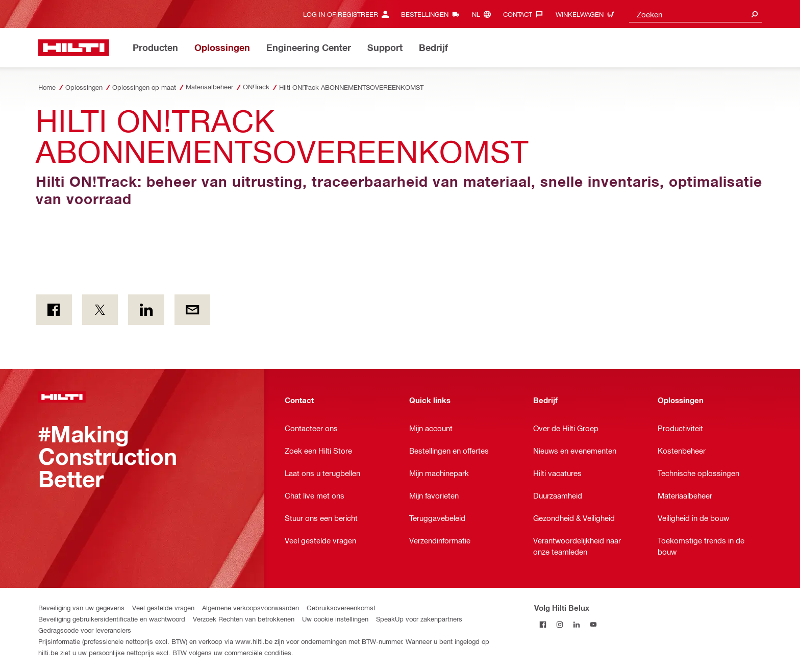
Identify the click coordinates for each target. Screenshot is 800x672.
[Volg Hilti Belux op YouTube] (593, 624)
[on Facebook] (54, 310)
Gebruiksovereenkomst (341, 607)
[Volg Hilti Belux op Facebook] (543, 624)
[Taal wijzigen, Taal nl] (484, 14)
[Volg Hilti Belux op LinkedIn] (576, 624)
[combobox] (695, 14)
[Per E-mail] (193, 310)
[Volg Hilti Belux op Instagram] (559, 624)
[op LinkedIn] (146, 310)
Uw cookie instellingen (335, 619)
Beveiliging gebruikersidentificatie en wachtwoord (112, 619)
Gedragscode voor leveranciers (85, 630)
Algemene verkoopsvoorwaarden (251, 607)
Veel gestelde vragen (163, 607)
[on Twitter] (100, 310)
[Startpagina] (74, 48)
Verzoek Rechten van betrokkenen (244, 619)
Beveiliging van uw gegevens (81, 607)
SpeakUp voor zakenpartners (419, 619)
